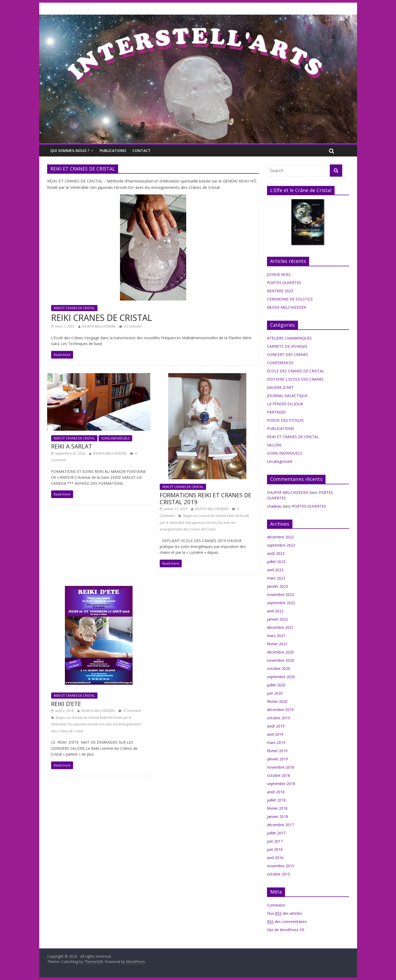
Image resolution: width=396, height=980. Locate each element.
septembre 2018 (281, 784)
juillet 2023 (276, 562)
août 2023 (276, 553)
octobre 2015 (279, 874)
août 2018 (276, 792)
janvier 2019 (277, 759)
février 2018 (277, 808)
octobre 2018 (279, 775)
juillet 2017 (276, 833)
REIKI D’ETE (66, 704)
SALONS (274, 445)
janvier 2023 (277, 586)
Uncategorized (279, 461)
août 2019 (276, 726)
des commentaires (287, 922)
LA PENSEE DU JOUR (285, 404)
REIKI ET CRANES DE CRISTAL (74, 308)
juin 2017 (275, 841)
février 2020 (277, 701)
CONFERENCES (280, 363)
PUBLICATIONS (113, 151)
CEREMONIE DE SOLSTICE (290, 299)
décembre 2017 (280, 825)
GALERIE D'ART (280, 387)
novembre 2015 (281, 866)
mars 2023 (276, 578)
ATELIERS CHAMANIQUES (289, 338)
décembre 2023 (280, 537)
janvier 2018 (277, 816)
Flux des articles (284, 913)
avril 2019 (275, 734)
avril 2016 (275, 858)
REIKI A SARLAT (72, 446)
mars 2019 (276, 742)
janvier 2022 (277, 619)
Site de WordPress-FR (286, 930)
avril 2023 (275, 570)
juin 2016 (275, 849)
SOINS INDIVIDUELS (115, 438)
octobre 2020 (279, 668)
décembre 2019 (280, 710)
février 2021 (277, 644)
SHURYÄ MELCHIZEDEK (99, 326)
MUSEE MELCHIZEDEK (287, 307)
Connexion (276, 905)
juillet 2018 (276, 800)
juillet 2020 (276, 685)
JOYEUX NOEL (279, 274)
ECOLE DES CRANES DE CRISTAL (296, 371)
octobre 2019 (279, 718)
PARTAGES (276, 412)
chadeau (274, 506)
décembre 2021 (280, 627)
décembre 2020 (280, 652)
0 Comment (130, 326)
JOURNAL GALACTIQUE (287, 396)
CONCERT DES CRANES (288, 354)
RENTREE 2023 (280, 291)
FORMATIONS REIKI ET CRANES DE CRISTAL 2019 (206, 498)
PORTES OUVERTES (284, 283)
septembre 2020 (281, 677)
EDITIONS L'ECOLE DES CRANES (295, 379)
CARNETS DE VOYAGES (287, 346)
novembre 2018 (281, 767)
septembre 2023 (281, 545)
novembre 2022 (281, 594)
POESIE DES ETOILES (285, 420)
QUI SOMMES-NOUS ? (70, 151)
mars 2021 (276, 636)
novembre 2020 (281, 660)
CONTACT (142, 151)
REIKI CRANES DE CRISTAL (102, 318)
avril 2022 (275, 611)
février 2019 (277, 751)
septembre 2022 (281, 603)
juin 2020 (275, 693)
